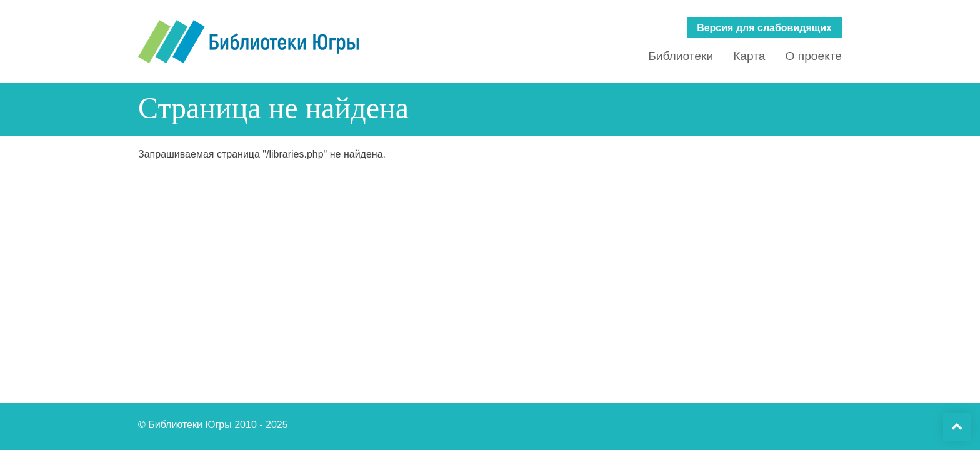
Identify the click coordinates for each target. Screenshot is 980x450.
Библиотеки (681, 56)
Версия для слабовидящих (764, 28)
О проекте (813, 56)
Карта (749, 56)
